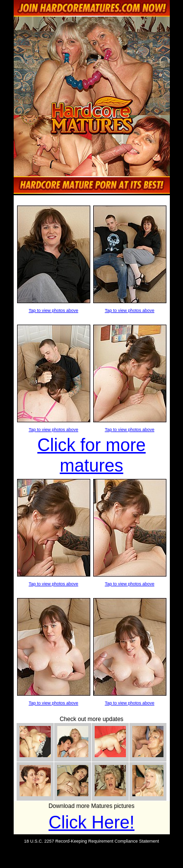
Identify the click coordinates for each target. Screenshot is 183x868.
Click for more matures (91, 455)
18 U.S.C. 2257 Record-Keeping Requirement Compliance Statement (91, 841)
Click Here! (91, 822)
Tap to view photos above (54, 310)
